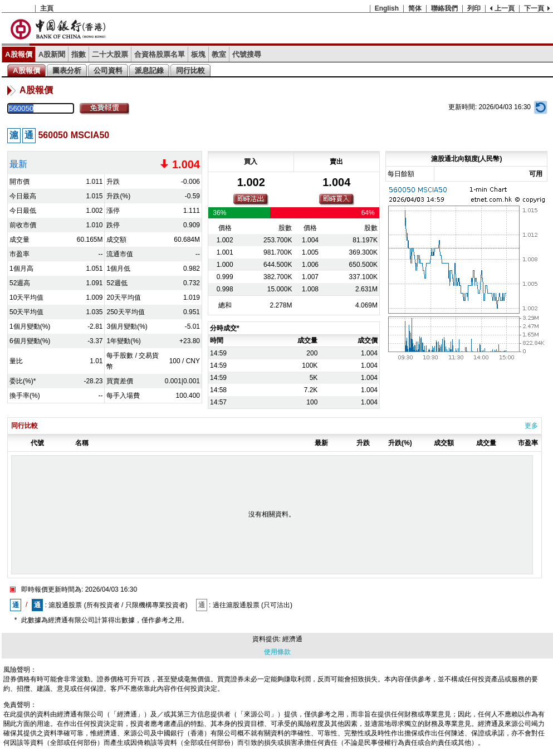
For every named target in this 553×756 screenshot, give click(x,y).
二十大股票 (110, 54)
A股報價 (19, 54)
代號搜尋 (247, 54)
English (387, 8)
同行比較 (190, 70)
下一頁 (534, 8)
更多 (531, 426)
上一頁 (505, 8)
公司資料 (108, 70)
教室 (219, 54)
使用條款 (277, 652)
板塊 (198, 54)
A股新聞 (52, 54)
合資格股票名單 (160, 54)
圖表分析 (67, 70)
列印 (474, 8)
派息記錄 (149, 70)
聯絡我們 (444, 8)
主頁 (47, 8)
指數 (79, 54)
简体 (415, 8)
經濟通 (292, 639)
